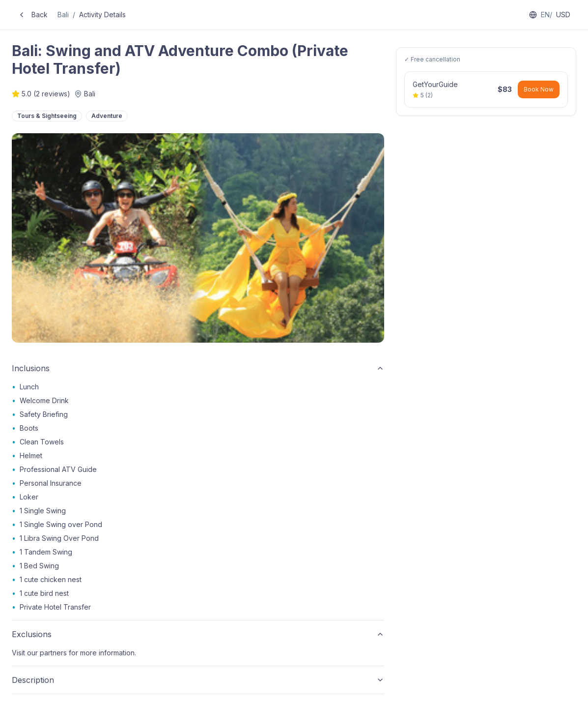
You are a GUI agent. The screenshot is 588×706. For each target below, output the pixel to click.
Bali (63, 15)
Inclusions (198, 368)
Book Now (539, 89)
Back (33, 15)
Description (198, 680)
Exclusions (198, 634)
